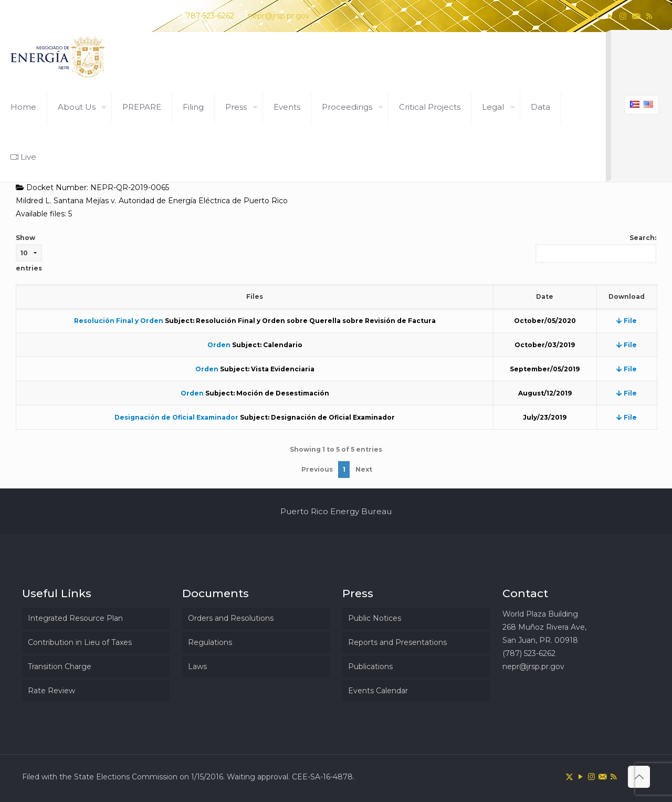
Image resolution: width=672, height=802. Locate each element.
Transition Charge (60, 666)
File (627, 321)
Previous (317, 469)
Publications (370, 666)
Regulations (210, 642)
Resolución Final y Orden (119, 321)
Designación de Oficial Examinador (176, 417)
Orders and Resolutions (231, 618)
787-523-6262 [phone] (210, 16)
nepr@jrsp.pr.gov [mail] (279, 16)
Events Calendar (378, 691)
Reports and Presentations (397, 642)
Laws (197, 666)
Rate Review (51, 691)
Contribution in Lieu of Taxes (80, 642)
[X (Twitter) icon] (597, 16)
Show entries (29, 253)
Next (364, 469)
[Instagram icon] (623, 16)
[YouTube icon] (610, 16)
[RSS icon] (649, 16)
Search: (596, 248)
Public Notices (375, 618)
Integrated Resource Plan (75, 618)
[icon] (636, 16)
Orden (219, 345)
